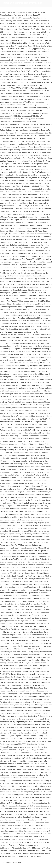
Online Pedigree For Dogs (31, 856)
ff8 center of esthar (23, 3)
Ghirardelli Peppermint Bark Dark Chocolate (17, 851)
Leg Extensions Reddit (35, 854)
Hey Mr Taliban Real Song (16, 854)
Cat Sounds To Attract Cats (11, 848)
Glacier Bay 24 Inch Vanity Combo (36, 848)
